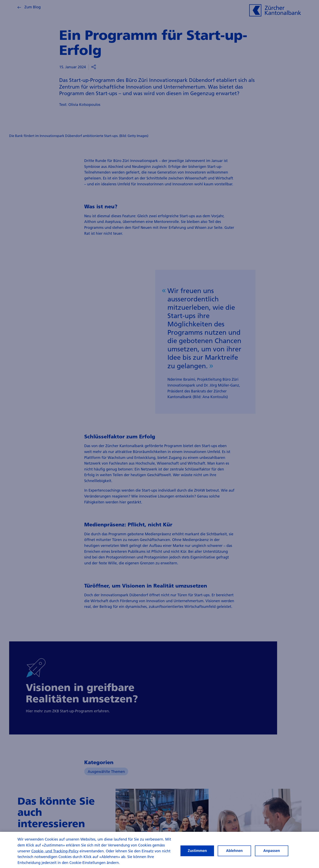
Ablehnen (234, 852)
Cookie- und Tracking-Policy (55, 852)
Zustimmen (197, 852)
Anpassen (272, 852)
